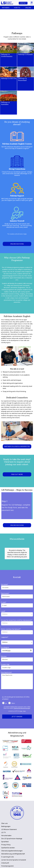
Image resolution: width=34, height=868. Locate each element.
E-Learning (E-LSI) (7, 849)
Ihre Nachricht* (6, 665)
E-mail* (4, 594)
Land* (3, 603)
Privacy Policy (6, 837)
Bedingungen (6, 819)
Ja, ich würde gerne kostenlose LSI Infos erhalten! (16, 690)
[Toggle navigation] (32, 3)
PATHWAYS (6, 8)
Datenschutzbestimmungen (22, 700)
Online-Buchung (17, 244)
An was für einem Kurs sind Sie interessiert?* (17, 612)
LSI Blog (4, 861)
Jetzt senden (17, 709)
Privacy (21, 703)
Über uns (4, 815)
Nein (12, 695)
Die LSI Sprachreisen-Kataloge (12, 831)
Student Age (5, 657)
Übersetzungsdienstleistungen (12, 843)
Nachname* (5, 585)
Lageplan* (5, 629)
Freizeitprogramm (7, 858)
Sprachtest (5, 834)
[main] (17, 360)
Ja (4, 695)
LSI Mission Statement (9, 822)
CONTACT (23, 3)
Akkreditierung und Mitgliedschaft (13, 846)
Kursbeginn (5, 639)
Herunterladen (6, 828)
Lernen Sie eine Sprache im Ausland (14, 852)
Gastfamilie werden (8, 840)
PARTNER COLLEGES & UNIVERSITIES (17, 446)
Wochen (4, 648)
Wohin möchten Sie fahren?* (11, 621)
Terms (24, 703)
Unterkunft (5, 855)
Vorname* (5, 576)
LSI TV (3, 825)
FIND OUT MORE (17, 474)
